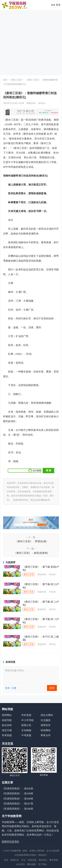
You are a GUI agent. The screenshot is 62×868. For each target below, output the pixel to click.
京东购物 (26, 730)
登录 (7, 688)
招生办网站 (47, 715)
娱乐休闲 (7, 725)
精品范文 (43, 860)
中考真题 (26, 735)
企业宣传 (21, 864)
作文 (23, 860)
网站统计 (43, 855)
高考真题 (7, 735)
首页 (5, 80)
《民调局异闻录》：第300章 (18, 788)
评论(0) (42, 103)
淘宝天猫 (7, 730)
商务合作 (46, 735)
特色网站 (46, 730)
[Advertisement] (31, 43)
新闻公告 (26, 725)
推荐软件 (46, 725)
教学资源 (54, 860)
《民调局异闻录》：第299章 (18, 793)
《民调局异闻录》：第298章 (18, 799)
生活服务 (46, 720)
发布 (52, 688)
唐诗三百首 (16, 80)
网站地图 (31, 864)
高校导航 (7, 720)
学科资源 (26, 715)
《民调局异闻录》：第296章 (18, 809)
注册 (14, 688)
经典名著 (32, 860)
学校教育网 (15, 851)
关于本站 (42, 864)
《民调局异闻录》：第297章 (18, 804)
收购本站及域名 (10, 841)
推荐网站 (7, 715)
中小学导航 (28, 720)
